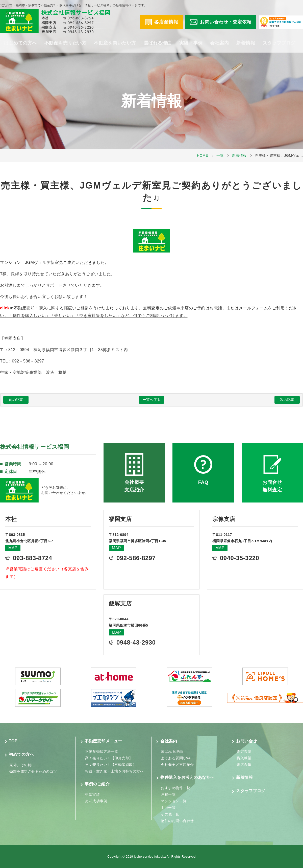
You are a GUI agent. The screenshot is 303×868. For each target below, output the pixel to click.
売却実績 (92, 794)
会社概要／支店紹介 (177, 765)
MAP (13, 548)
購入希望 (244, 758)
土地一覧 (168, 808)
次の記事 (287, 400)
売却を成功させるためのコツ (33, 771)
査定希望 (244, 751)
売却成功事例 (96, 801)
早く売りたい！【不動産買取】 (111, 765)
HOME (203, 155)
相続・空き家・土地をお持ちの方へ (114, 771)
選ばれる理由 (158, 43)
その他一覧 (170, 814)
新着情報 (246, 43)
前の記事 (16, 400)
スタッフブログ (279, 43)
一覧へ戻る (151, 400)
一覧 (220, 155)
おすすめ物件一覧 (175, 788)
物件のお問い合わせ (177, 821)
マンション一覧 (174, 801)
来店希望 (244, 765)
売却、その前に (22, 765)
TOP (13, 741)
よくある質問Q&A (176, 758)
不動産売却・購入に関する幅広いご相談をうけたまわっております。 (79, 308)
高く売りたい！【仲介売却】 (109, 758)
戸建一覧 (168, 794)
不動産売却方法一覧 (102, 751)
